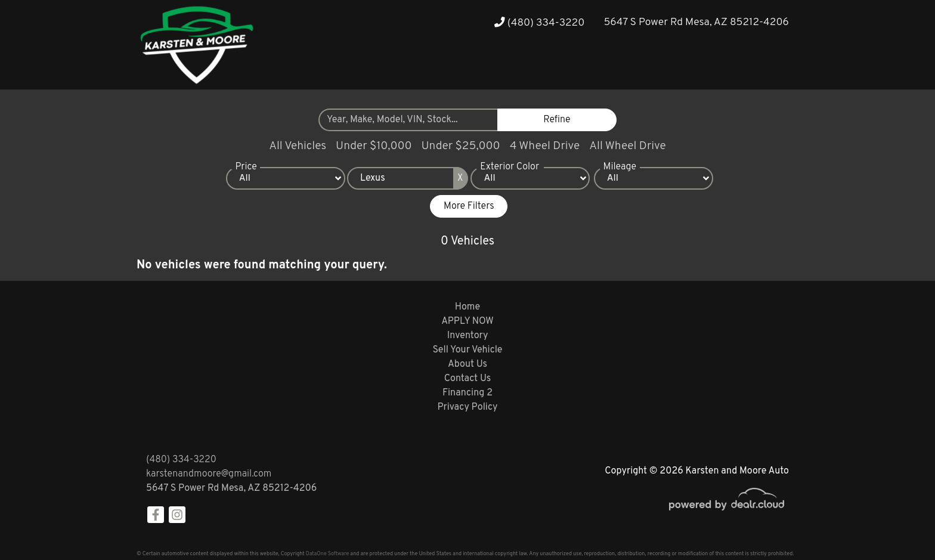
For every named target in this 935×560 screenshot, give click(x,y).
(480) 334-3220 (539, 23)
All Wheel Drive (628, 146)
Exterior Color (510, 168)
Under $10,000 (374, 146)
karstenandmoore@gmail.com (209, 474)
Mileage (620, 168)
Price (246, 168)
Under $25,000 (461, 146)
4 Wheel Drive (545, 146)
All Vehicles (298, 146)
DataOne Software (327, 554)
